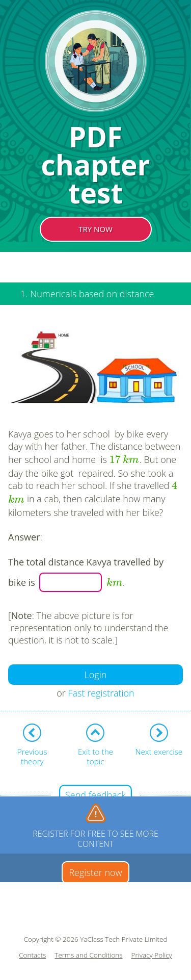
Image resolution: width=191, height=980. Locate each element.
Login (96, 675)
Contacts (32, 955)
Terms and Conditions (88, 955)
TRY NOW (95, 229)
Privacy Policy (152, 955)
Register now (95, 872)
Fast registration (101, 693)
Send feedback (95, 795)
